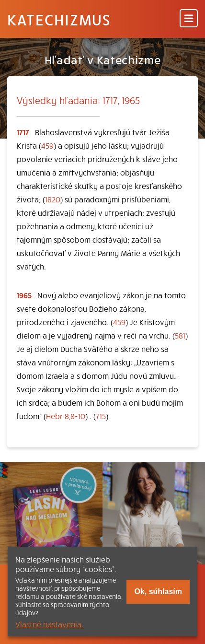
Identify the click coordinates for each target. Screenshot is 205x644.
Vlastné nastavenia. (49, 624)
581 (180, 335)
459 (47, 145)
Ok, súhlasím (158, 591)
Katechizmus (59, 19)
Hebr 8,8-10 (66, 416)
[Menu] (189, 19)
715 (101, 416)
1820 (53, 199)
